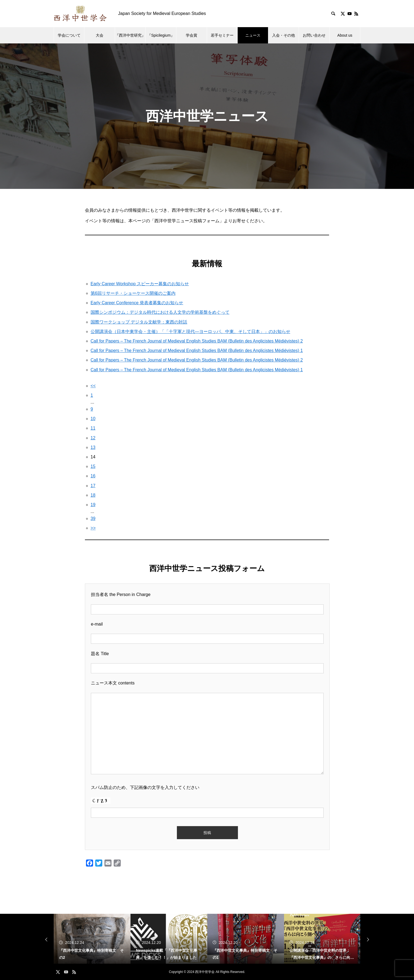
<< (93, 386)
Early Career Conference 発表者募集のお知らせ (137, 303)
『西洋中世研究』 (130, 35)
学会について (69, 35)
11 (93, 428)
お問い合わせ (314, 35)
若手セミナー (222, 35)
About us (345, 35)
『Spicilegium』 (161, 35)
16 (93, 476)
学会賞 (192, 35)
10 (93, 419)
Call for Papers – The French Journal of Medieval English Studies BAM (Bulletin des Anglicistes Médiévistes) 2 (197, 341)
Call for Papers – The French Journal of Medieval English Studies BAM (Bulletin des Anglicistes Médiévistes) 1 (197, 351)
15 (93, 466)
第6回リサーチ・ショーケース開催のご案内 (133, 293)
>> (93, 528)
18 (93, 495)
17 (93, 486)
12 (93, 438)
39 (93, 518)
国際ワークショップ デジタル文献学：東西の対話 (139, 322)
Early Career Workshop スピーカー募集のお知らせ (140, 284)
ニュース (253, 35)
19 (93, 505)
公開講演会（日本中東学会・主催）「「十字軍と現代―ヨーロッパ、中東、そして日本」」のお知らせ (190, 332)
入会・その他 (284, 35)
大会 (100, 35)
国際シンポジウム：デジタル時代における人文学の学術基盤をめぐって (160, 312)
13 (93, 447)
